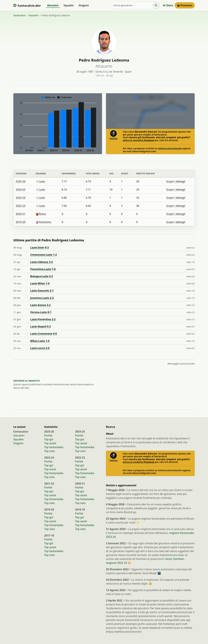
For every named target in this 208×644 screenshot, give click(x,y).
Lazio (40, 181)
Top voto (49, 451)
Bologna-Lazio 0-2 (42, 276)
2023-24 (21, 198)
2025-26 (21, 181)
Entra (168, 5)
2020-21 (21, 214)
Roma (41, 214)
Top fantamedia (54, 447)
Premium (185, 5)
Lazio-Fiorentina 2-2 (43, 319)
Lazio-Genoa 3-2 (40, 305)
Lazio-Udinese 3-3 (41, 262)
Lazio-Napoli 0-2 (40, 326)
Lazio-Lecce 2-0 (40, 348)
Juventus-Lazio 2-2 (42, 298)
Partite (48, 435)
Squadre (69, 5)
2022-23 (21, 206)
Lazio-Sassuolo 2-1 (42, 291)
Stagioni (84, 5)
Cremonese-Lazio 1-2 (44, 255)
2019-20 (21, 222)
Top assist (50, 443)
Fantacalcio (19, 15)
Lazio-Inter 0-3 (39, 248)
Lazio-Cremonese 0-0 (44, 334)
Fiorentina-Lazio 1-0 (43, 269)
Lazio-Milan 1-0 (40, 283)
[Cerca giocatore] (132, 5)
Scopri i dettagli (176, 181)
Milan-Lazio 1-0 (40, 341)
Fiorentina (43, 222)
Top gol (49, 439)
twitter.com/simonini (170, 148)
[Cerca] (156, 6)
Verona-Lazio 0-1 (41, 312)
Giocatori (53, 5)
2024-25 (21, 190)
